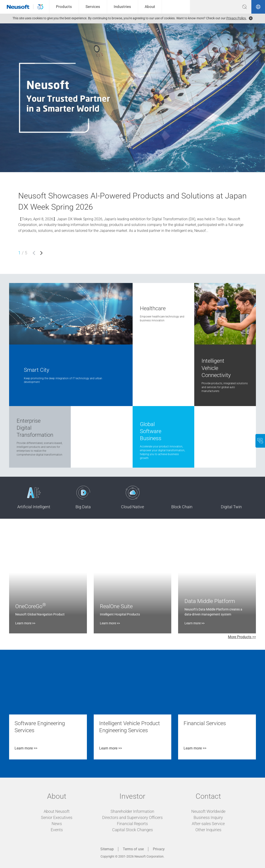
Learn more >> (25, 623)
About (150, 7)
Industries (122, 7)
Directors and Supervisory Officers (132, 817)
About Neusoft (57, 811)
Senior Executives (57, 817)
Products (64, 7)
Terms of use (133, 849)
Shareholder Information (132, 811)
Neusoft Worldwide (208, 811)
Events (57, 830)
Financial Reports (132, 824)
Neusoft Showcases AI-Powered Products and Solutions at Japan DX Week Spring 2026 (132, 201)
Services (93, 7)
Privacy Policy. (236, 18)
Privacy (159, 849)
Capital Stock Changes (132, 830)
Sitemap (107, 849)
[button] (34, 253)
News (57, 824)
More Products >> (242, 637)
